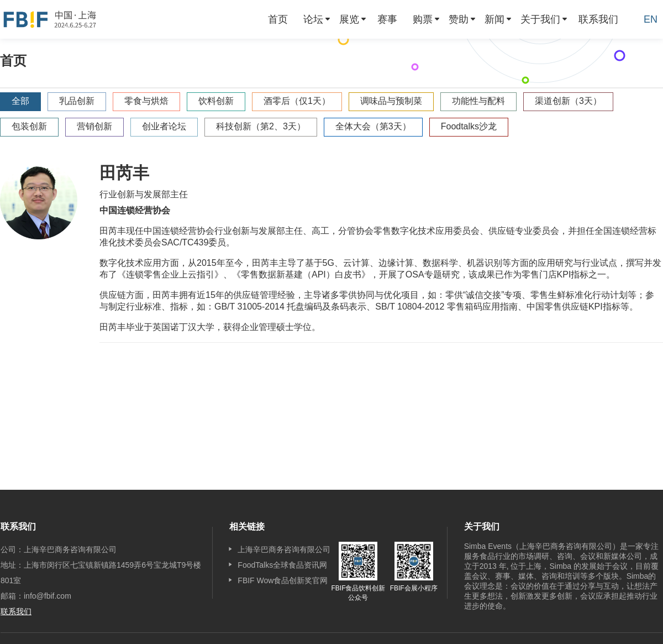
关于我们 (540, 19)
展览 (349, 19)
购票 (423, 19)
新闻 (494, 19)
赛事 (387, 19)
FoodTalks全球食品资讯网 (282, 565)
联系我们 (598, 19)
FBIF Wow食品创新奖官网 (283, 580)
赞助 (459, 19)
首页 (278, 19)
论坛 (313, 19)
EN (651, 19)
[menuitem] (278, 19)
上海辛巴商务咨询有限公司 (284, 549)
